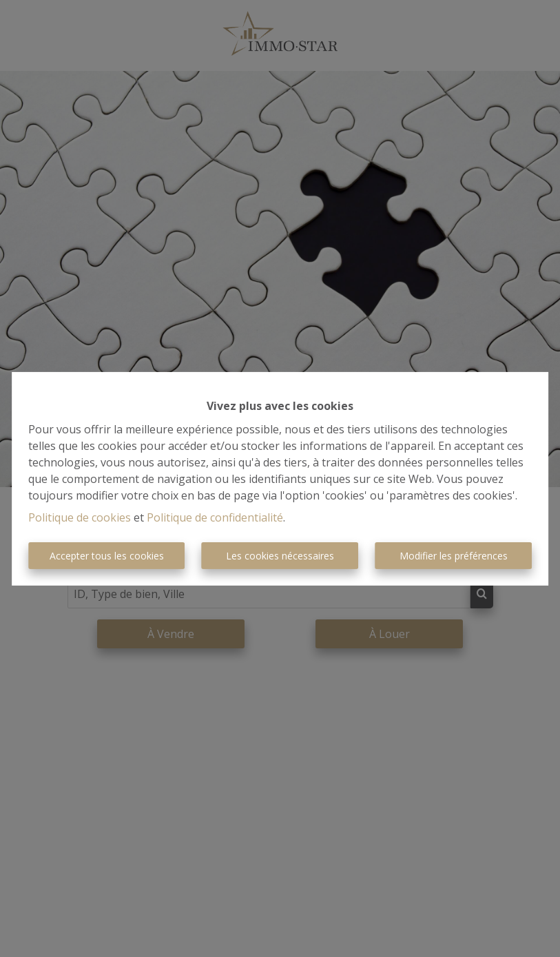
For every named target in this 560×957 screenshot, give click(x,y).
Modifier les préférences (454, 556)
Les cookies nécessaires (280, 556)
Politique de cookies (80, 517)
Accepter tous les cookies (107, 556)
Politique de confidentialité (215, 517)
